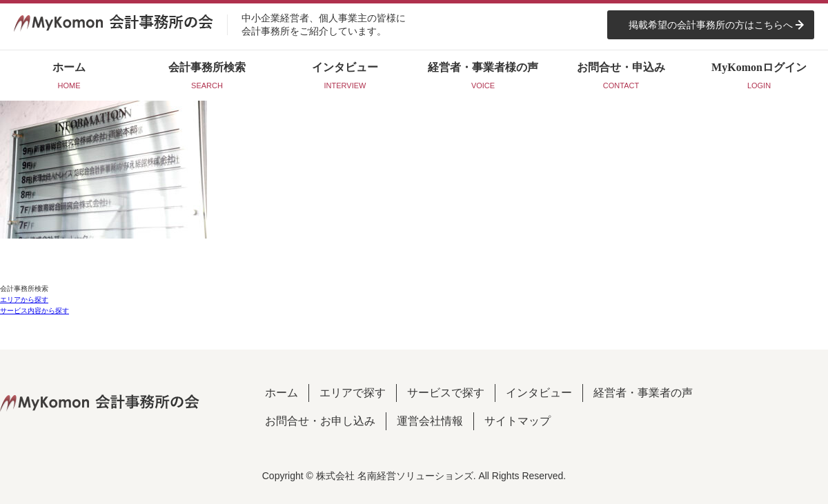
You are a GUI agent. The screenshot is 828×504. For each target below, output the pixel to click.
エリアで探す (353, 393)
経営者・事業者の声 (643, 393)
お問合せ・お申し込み (320, 421)
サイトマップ (517, 421)
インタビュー (539, 393)
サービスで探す (446, 393)
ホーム (282, 393)
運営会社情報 (430, 421)
